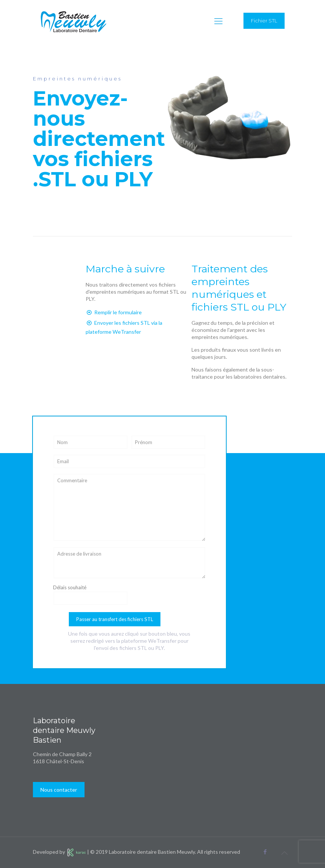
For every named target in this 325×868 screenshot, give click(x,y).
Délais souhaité (91, 595)
